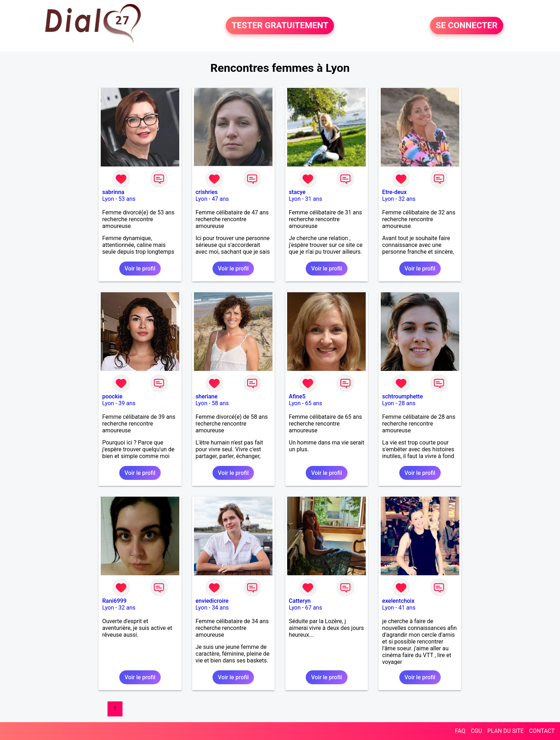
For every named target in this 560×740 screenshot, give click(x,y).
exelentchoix (398, 601)
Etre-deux (394, 192)
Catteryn (300, 601)
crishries (207, 192)
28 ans (407, 403)
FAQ (460, 731)
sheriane (207, 396)
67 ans (314, 608)
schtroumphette (402, 396)
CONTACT (542, 731)
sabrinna (113, 192)
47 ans (220, 199)
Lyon (108, 199)
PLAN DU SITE (506, 731)
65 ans (314, 403)
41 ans (407, 608)
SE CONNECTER (467, 26)
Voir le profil (140, 269)
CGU (476, 731)
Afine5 (297, 396)
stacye (297, 192)
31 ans (314, 199)
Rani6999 (114, 601)
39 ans (127, 403)
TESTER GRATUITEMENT (280, 26)
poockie (112, 396)
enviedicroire (212, 601)
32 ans (407, 199)
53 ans (127, 199)
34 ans (220, 608)
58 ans (220, 403)
